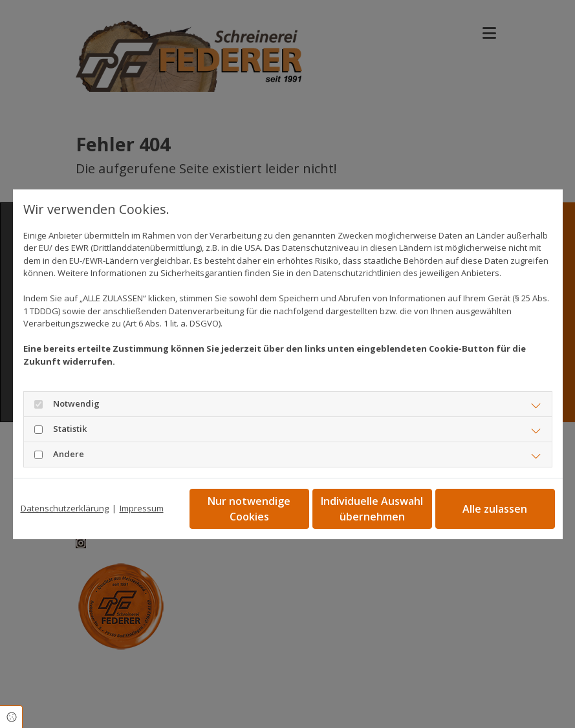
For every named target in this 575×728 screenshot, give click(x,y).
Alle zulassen (495, 509)
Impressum (142, 508)
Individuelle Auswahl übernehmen (372, 509)
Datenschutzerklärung (65, 508)
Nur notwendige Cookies (249, 509)
